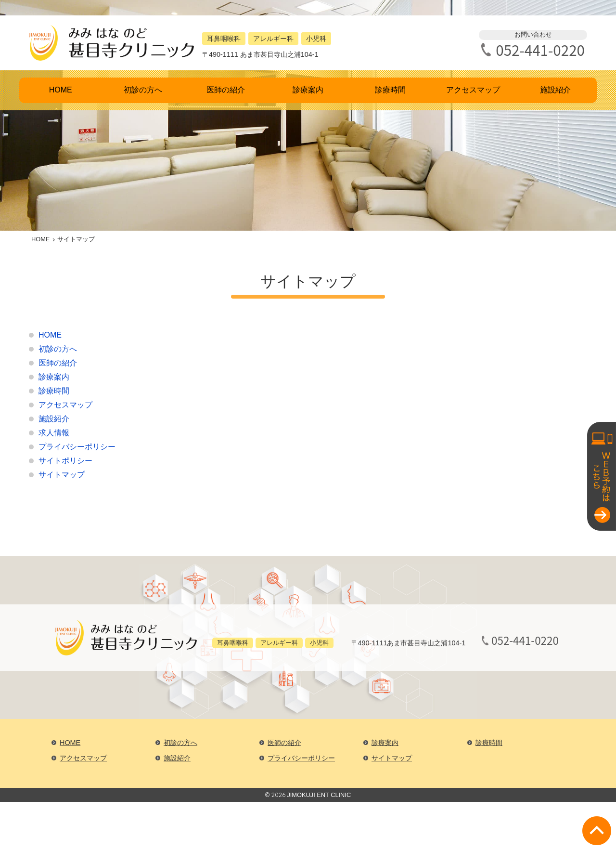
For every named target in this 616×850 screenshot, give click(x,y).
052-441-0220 (540, 50)
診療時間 (390, 90)
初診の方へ (143, 90)
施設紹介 (555, 90)
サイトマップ (62, 475)
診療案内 (308, 90)
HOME (61, 90)
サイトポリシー (65, 461)
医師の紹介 (226, 90)
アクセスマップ (473, 90)
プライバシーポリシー (77, 447)
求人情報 (54, 433)
